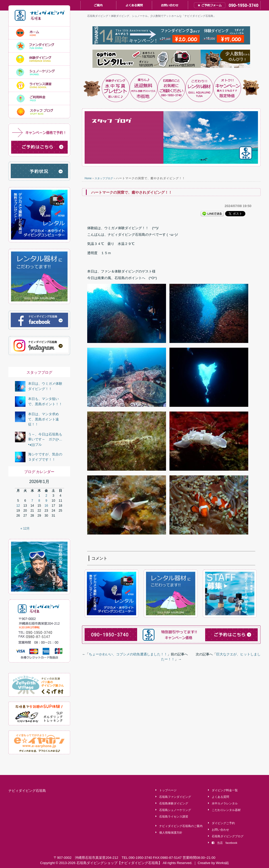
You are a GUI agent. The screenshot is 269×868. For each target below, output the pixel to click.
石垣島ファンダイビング (175, 797)
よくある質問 (220, 797)
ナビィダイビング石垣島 (27, 791)
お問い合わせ (220, 830)
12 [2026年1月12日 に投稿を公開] (18, 506)
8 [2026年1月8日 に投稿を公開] (39, 501)
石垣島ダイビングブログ (228, 836)
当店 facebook (225, 843)
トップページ (168, 790)
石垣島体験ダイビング (174, 803)
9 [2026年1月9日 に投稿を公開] (46, 501)
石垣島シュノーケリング (175, 810)
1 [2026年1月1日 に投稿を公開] (39, 496)
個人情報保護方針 (171, 833)
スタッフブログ (104, 178)
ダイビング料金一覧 (225, 790)
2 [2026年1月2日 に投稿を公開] (46, 496)
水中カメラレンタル (225, 803)
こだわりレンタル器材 (226, 810)
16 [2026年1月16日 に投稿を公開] (46, 506)
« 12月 (25, 528)
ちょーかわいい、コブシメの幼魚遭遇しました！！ (128, 654)
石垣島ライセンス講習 (174, 816)
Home (88, 178)
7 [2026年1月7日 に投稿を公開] (32, 501)
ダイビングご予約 (223, 823)
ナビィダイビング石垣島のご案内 (181, 826)
